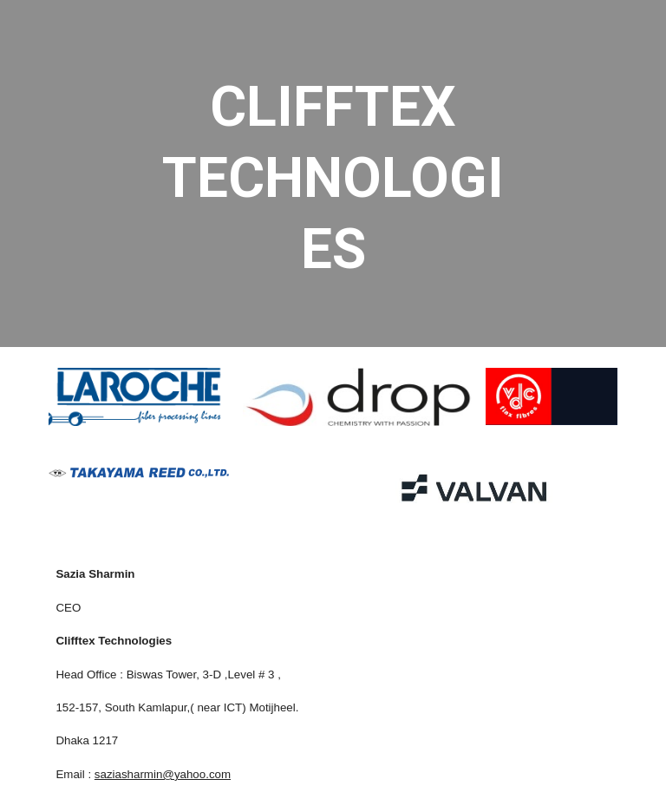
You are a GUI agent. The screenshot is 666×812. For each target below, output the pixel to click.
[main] (333, 174)
